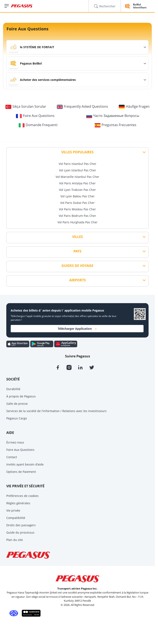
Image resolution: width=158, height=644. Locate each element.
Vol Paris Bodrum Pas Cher (77, 216)
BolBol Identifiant (140, 6)
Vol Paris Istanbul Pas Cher (78, 164)
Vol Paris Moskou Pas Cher (77, 209)
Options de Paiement (21, 472)
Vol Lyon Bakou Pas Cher (78, 196)
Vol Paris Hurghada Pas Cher (78, 222)
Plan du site (15, 540)
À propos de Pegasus (21, 396)
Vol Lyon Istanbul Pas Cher (78, 170)
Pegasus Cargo (17, 418)
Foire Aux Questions (20, 450)
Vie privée (13, 510)
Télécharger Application (77, 329)
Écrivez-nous (15, 442)
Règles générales (18, 503)
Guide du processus (20, 532)
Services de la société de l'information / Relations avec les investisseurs (56, 411)
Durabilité (13, 389)
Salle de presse (17, 404)
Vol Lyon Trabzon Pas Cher (77, 190)
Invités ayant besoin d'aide (25, 464)
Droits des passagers (21, 525)
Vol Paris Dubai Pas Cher (77, 203)
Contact (12, 457)
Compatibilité (16, 518)
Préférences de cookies (22, 496)
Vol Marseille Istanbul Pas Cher (77, 177)
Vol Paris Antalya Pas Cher (77, 183)
